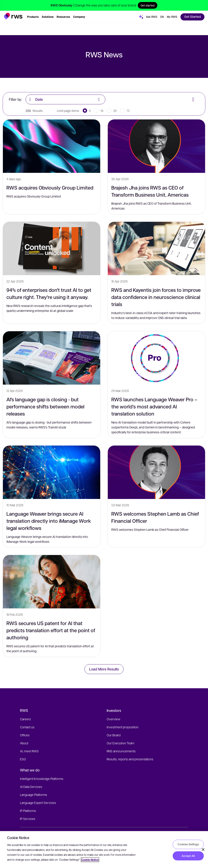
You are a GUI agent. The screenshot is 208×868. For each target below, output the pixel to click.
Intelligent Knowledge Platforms (42, 779)
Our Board (114, 735)
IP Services (28, 819)
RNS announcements (121, 751)
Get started (148, 5)
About (24, 743)
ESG (23, 759)
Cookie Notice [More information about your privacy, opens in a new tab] (90, 860)
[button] (13, 16)
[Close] (203, 850)
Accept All (188, 856)
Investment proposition (123, 727)
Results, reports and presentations (130, 759)
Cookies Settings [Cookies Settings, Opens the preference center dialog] (188, 844)
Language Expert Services (38, 803)
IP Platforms (28, 811)
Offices (25, 735)
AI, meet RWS (29, 751)
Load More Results (104, 669)
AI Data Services (31, 787)
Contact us (27, 727)
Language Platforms (34, 795)
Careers (25, 719)
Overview (113, 719)
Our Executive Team (120, 743)
